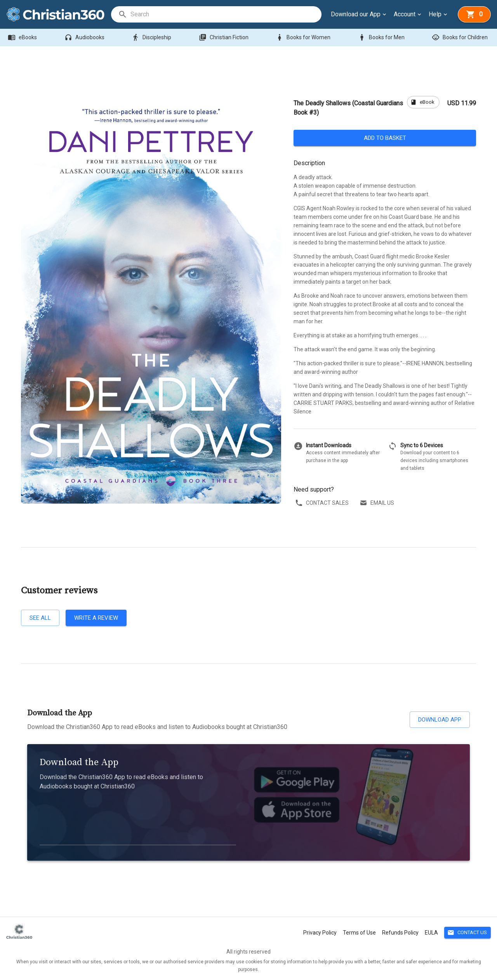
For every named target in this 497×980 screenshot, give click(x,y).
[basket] (474, 14)
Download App (440, 720)
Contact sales (323, 503)
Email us (378, 503)
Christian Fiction (224, 37)
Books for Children (461, 37)
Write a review (96, 618)
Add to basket (385, 138)
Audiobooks (85, 37)
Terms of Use (359, 933)
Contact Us (467, 933)
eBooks (23, 37)
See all (40, 618)
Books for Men (382, 37)
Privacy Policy (320, 933)
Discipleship (152, 37)
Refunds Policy (400, 933)
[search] (226, 14)
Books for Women (304, 37)
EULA (431, 933)
